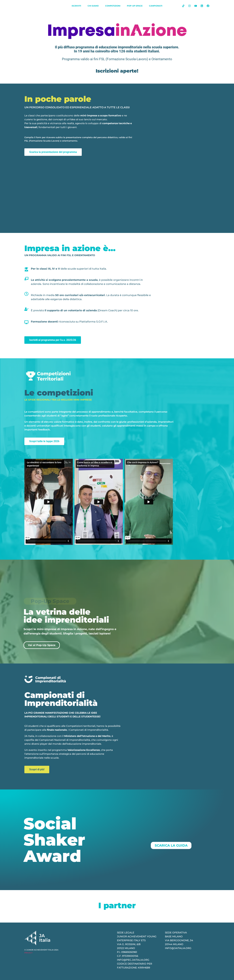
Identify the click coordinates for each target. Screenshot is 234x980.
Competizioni (113, 6)
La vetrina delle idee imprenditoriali (66, 616)
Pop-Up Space (135, 6)
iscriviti (76, 6)
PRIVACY (28, 953)
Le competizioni (59, 393)
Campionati (156, 6)
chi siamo (93, 6)
